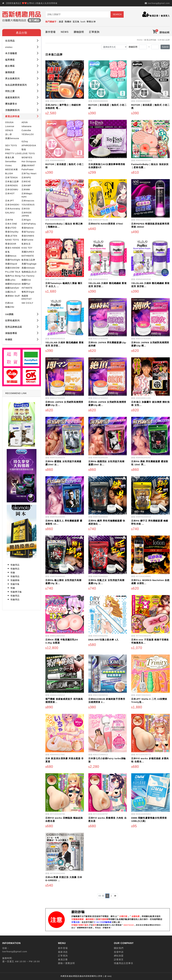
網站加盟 (119, 956)
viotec (22, 47)
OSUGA (9, 122)
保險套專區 (22, 333)
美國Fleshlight (13, 260)
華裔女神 (91, 22)
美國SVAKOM (12, 268)
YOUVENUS (28, 205)
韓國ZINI (10, 307)
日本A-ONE (11, 224)
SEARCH (117, 14)
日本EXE (26, 181)
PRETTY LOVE (13, 153)
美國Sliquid (11, 264)
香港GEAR (11, 244)
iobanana (26, 126)
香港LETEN (11, 236)
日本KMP (26, 186)
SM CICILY (27, 303)
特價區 (22, 339)
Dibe (8, 149)
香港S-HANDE (13, 248)
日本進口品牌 (12, 181)
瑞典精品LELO (29, 272)
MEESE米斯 (12, 169)
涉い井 (9, 134)
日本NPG (26, 177)
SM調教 (22, 314)
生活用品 (22, 41)
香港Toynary (28, 232)
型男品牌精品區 (22, 327)
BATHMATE (28, 256)
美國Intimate (28, 268)
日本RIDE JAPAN (27, 214)
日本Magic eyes (27, 195)
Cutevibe (26, 130)
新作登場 (50, 32)
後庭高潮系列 (22, 97)
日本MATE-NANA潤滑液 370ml (106, 224)
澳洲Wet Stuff (12, 296)
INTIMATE (27, 288)
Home (140, 40)
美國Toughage (29, 264)
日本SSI (26, 209)
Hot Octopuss (29, 161)
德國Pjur (26, 284)
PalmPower (28, 169)
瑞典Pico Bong (13, 276)
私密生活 (26, 244)
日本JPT (10, 201)
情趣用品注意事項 (124, 963)
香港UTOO (11, 228)
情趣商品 (15, 569)
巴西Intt (9, 303)
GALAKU (10, 213)
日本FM (9, 220)
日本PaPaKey (29, 224)
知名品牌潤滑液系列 (22, 85)
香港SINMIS (28, 236)
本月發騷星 (22, 53)
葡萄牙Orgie (28, 292)
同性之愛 (22, 91)
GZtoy (25, 141)
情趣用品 (15, 565)
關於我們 (119, 948)
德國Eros (26, 280)
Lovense (10, 126)
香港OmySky (12, 232)
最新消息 (63, 952)
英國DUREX (28, 252)
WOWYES (27, 157)
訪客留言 (119, 959)
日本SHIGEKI (12, 205)
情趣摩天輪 (16, 592)
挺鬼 (7, 252)
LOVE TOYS (28, 153)
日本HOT (10, 194)
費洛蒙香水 (22, 104)
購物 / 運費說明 (66, 963)
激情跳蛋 (22, 72)
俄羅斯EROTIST (27, 297)
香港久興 (10, 157)
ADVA (25, 122)
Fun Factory (28, 276)
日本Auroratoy (13, 209)
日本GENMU (12, 190)
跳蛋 (61, 22)
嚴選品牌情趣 (22, 116)
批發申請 (119, 952)
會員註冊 (154, 16)
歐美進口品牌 (28, 260)
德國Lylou (10, 280)
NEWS (65, 32)
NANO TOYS (12, 240)
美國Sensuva (12, 138)
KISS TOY (27, 248)
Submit (165, 47)
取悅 (24, 149)
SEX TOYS (11, 145)
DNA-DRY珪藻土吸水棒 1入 (104, 640)
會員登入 (165, 16)
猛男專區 (22, 60)
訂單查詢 (94, 32)
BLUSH (9, 173)
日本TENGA (11, 177)
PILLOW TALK (13, 272)
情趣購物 (15, 580)
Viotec (9, 165)
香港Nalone (28, 228)
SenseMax (11, 161)
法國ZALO (10, 292)
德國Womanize (13, 284)
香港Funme (27, 240)
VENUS (9, 130)
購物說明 (79, 32)
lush (83, 22)
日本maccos (28, 201)
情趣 (13, 573)
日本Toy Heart (29, 173)
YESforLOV (28, 134)
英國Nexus (11, 256)
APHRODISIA (29, 145)
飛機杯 (68, 22)
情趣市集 (15, 584)
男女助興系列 (22, 78)
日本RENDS (12, 186)
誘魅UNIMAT (28, 165)
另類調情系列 (22, 110)
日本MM (26, 190)
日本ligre (26, 220)
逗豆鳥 (76, 22)
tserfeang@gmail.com (159, 3)
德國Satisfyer (12, 288)
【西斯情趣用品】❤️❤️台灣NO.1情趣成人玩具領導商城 (31, 3)
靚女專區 (22, 66)
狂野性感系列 (22, 320)
